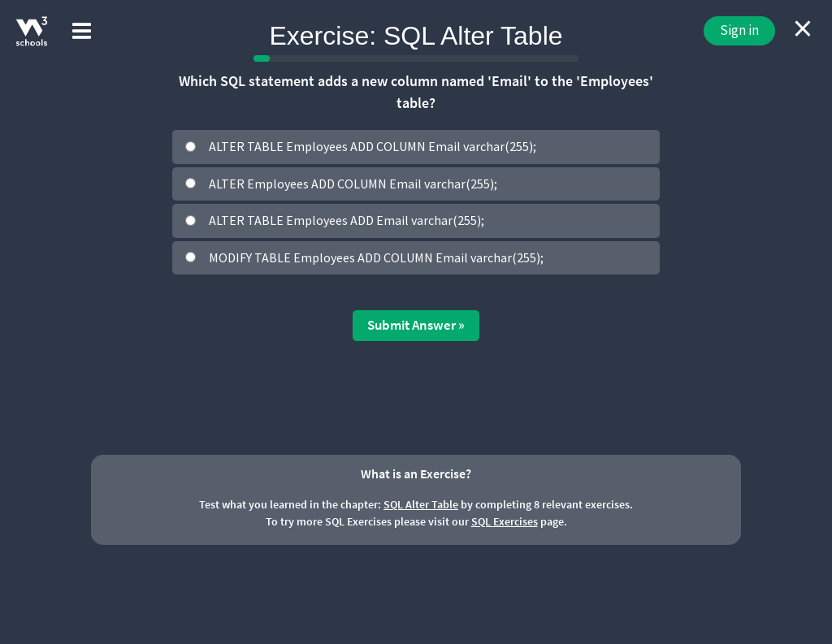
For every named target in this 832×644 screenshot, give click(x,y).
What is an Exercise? (416, 473)
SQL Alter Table (421, 504)
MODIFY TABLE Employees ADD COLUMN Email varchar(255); (376, 257)
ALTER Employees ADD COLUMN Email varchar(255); (353, 184)
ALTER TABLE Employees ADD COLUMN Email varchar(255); (373, 146)
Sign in (739, 30)
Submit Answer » (416, 325)
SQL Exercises (505, 521)
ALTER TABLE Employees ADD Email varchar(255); (347, 220)
